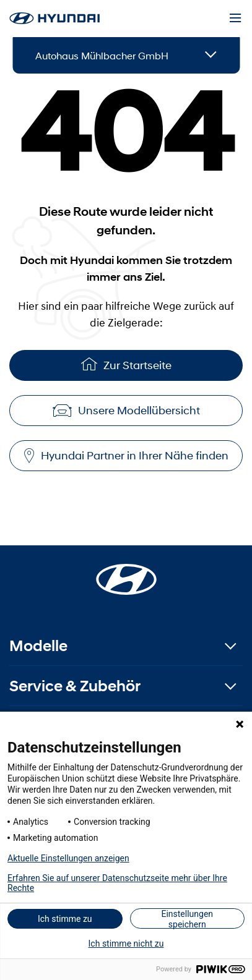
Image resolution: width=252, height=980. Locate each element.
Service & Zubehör (75, 686)
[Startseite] (126, 572)
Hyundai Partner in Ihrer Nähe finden (126, 456)
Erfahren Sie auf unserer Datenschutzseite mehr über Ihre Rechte (117, 883)
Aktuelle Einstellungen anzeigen (68, 858)
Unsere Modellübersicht (126, 411)
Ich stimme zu (65, 919)
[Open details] (211, 55)
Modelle (38, 646)
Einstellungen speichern (187, 919)
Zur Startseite (126, 364)
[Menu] (235, 19)
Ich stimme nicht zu (126, 944)
